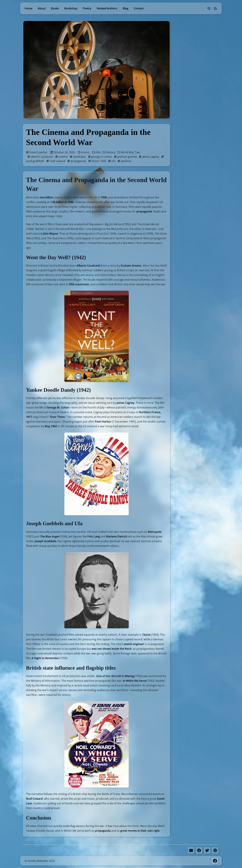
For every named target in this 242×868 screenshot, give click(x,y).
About (42, 8)
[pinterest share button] (215, 851)
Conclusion (185, 62)
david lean (78, 157)
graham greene (126, 157)
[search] (209, 8)
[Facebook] (215, 861)
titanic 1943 (97, 161)
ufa (112, 161)
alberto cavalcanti (41, 157)
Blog (126, 8)
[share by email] (191, 851)
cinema (62, 157)
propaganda (77, 161)
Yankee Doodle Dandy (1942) (196, 44)
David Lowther (37, 152)
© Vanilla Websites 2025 (40, 861)
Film (97, 152)
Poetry (87, 8)
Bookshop (71, 8)
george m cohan (100, 157)
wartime (124, 161)
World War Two (129, 152)
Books (55, 8)
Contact (139, 8)
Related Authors (107, 8)
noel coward (56, 161)
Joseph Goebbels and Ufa (194, 49)
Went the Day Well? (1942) (195, 40)
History (109, 152)
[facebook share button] (199, 851)
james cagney (149, 157)
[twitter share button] (207, 851)
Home (28, 8)
